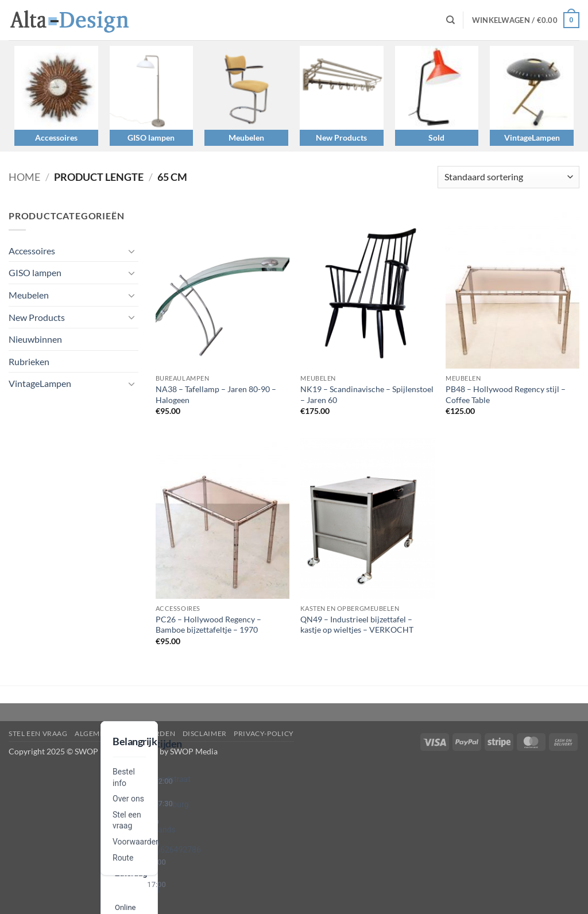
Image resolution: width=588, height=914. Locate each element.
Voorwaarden (136, 842)
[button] (526, 20)
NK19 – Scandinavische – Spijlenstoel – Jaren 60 (367, 394)
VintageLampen (532, 138)
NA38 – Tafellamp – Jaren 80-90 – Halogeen (216, 394)
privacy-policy (264, 733)
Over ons (128, 799)
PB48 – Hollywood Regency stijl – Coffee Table (506, 394)
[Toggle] (131, 251)
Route (123, 858)
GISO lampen (151, 138)
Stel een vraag (38, 733)
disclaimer (205, 733)
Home (24, 177)
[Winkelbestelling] (508, 177)
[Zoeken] (450, 20)
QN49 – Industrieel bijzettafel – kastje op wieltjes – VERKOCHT (357, 625)
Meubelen (246, 138)
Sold (436, 138)
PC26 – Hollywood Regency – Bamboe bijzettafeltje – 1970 (208, 625)
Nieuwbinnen (35, 339)
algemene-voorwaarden (125, 733)
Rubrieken (29, 361)
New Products (341, 138)
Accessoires (56, 138)
